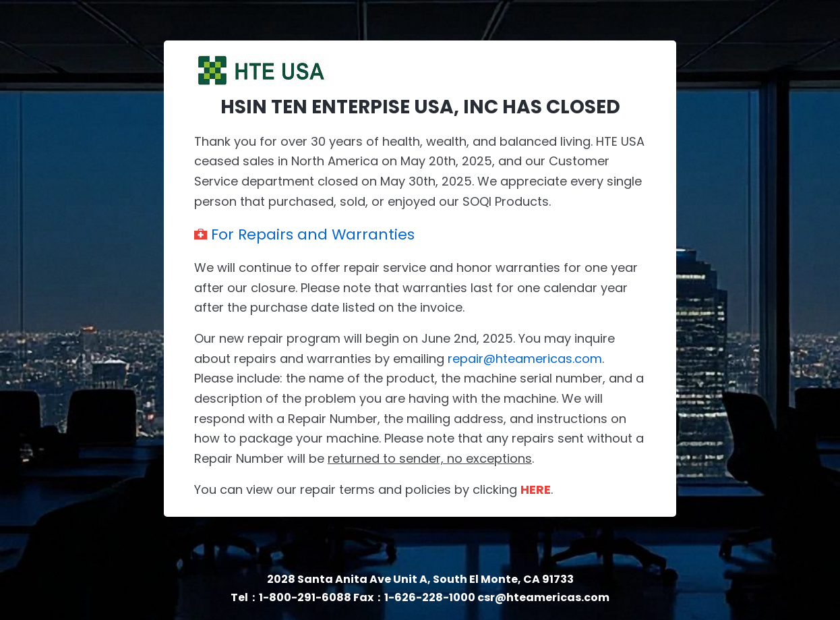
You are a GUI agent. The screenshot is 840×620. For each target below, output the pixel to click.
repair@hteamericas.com (525, 359)
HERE (536, 489)
